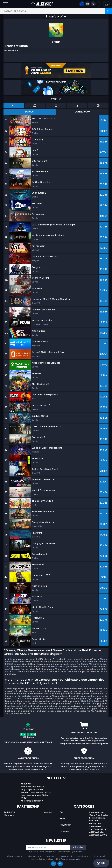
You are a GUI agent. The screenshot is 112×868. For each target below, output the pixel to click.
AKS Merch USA (96, 832)
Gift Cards (94, 821)
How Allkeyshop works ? (33, 787)
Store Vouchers (97, 812)
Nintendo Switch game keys (63, 667)
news (58, 691)
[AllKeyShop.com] (42, 4)
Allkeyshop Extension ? (32, 801)
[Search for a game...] (56, 11)
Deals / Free (95, 824)
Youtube (48, 812)
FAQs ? (24, 798)
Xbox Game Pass (90, 701)
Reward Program (97, 818)
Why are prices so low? (32, 789)
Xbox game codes (15, 667)
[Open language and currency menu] (89, 4)
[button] (106, 4)
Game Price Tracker (99, 815)
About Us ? (26, 784)
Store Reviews (96, 826)
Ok (53, 864)
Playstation (66, 825)
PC (61, 812)
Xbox (62, 819)
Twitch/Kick (10, 812)
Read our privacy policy (71, 859)
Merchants (9, 815)
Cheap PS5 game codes (94, 664)
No (60, 864)
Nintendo (64, 831)
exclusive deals (30, 696)
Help (101, 863)
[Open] (5, 4)
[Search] (108, 11)
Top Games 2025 (97, 829)
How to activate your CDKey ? (35, 795)
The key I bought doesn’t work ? (36, 792)
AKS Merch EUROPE (98, 835)
